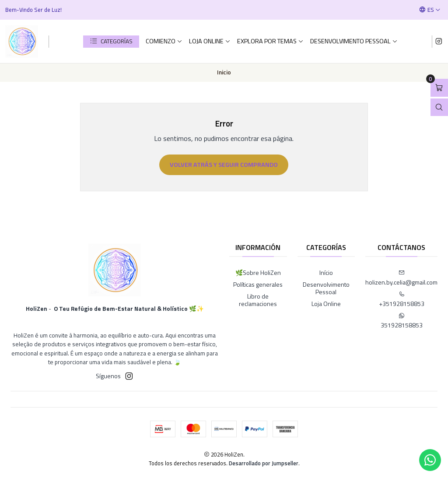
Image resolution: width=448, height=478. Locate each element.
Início (326, 272)
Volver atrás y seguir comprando (224, 165)
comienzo (164, 41)
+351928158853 (402, 300)
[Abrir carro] (439, 88)
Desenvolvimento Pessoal (354, 41)
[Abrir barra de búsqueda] (439, 107)
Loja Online (210, 41)
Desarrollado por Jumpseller (264, 463)
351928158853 (402, 321)
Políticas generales (258, 284)
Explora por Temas (270, 41)
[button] (111, 42)
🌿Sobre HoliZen (258, 272)
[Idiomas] (430, 10)
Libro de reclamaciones (258, 300)
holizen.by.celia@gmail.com (401, 278)
